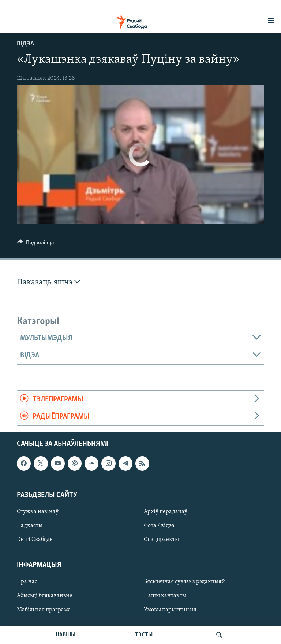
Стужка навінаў (38, 512)
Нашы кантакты (165, 596)
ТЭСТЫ (144, 635)
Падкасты (30, 526)
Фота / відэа (159, 526)
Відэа (25, 44)
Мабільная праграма (44, 610)
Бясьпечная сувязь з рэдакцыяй (184, 582)
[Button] (35, 244)
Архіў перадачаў (166, 512)
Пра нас (27, 582)
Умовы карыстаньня (170, 610)
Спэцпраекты (161, 540)
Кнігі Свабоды (35, 540)
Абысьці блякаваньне (45, 596)
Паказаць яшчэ (48, 282)
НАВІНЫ (65, 635)
